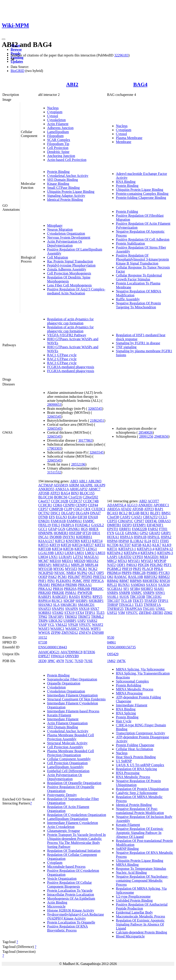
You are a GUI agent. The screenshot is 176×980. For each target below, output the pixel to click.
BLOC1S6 (46, 497)
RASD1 (75, 597)
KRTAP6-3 (165, 553)
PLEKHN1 (64, 581)
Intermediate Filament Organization (72, 695)
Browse (16, 49)
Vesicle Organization (62, 879)
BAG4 (140, 84)
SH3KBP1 (96, 601)
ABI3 (74, 481)
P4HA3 (132, 565)
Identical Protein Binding (65, 200)
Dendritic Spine (58, 152)
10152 (43, 637)
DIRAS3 (165, 521)
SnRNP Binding (127, 849)
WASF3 (44, 629)
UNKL (161, 609)
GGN (62, 529)
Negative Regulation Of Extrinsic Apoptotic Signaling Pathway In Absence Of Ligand (140, 833)
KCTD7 (125, 545)
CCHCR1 (45, 505)
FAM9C (89, 521)
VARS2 (92, 621)
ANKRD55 (46, 489)
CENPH (69, 505)
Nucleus (53, 108)
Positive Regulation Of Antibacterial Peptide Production (142, 906)
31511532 (54, 472)
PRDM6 (71, 585)
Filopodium (55, 136)
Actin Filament (58, 124)
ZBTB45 (145, 613)
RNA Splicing (126, 713)
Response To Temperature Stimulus (141, 869)
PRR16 (58, 589)
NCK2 (93, 569)
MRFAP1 (45, 565)
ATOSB (44, 493)
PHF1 (42, 581)
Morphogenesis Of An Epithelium (71, 898)
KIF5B (136, 545)
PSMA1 (71, 593)
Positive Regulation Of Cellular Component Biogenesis (69, 884)
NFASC (60, 573)
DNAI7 (96, 513)
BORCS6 (61, 497)
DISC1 (55, 513)
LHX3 (59, 553)
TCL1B (126, 601)
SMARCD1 (86, 605)
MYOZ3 (71, 569)
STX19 (69, 613)
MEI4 (164, 557)
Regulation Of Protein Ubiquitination (142, 789)
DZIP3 (127, 525)
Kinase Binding (58, 184)
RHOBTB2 (151, 581)
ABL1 (83, 481)
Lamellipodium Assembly (65, 767)
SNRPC (137, 593)
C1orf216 (75, 497)
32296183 (121, 55)
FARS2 (153, 529)
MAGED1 (151, 557)
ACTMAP (46, 485)
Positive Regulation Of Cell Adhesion (143, 239)
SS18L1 (113, 597)
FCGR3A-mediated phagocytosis (71, 367)
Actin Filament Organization (67, 723)
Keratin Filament (59, 715)
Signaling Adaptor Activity (66, 196)
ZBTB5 (158, 613)
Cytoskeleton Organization (66, 233)
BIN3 (75, 493)
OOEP (43, 577)
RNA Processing (128, 773)
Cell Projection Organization (67, 763)
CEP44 (93, 505)
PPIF (87, 581)
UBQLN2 (56, 621)
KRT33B (45, 549)
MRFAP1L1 (61, 565)
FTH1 (163, 529)
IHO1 (96, 533)
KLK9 (167, 545)
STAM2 (58, 613)
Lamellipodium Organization (68, 819)
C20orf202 (90, 497)
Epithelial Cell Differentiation (68, 771)
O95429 (113, 654)
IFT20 (87, 533)
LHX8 (69, 553)
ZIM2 (168, 613)
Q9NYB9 (72, 656)
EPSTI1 (113, 529)
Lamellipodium (58, 132)
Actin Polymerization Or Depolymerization (65, 243)
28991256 (146, 436)
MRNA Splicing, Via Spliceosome (140, 669)
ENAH (93, 517)
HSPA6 (112, 541)
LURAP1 (65, 557)
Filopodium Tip (58, 144)
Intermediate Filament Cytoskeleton (73, 823)
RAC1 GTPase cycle (62, 355)
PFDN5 (87, 577)
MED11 (68, 561)
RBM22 (164, 577)
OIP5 (100, 573)
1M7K (121, 661)
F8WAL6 (58, 656)
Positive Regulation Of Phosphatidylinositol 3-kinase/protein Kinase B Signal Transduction (142, 259)
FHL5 (56, 525)
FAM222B (139, 529)
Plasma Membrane (129, 138)
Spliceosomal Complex (132, 681)
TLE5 (100, 613)
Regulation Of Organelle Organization (74, 783)
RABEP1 (45, 597)
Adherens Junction (60, 128)
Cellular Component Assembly (69, 759)
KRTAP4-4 (132, 553)
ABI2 (72, 84)
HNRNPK (46, 533)
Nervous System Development (69, 237)
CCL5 (163, 517)
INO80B (56, 537)
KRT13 (86, 541)
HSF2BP (75, 533)
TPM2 (43, 617)
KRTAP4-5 (148, 553)
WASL (85, 629)
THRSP (112, 605)
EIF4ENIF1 (155, 525)
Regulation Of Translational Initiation (74, 851)
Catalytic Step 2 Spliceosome (137, 793)
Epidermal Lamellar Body (134, 912)
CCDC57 (76, 501)
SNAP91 (58, 609)
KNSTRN (73, 541)
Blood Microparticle (130, 936)
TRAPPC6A (133, 609)
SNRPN (149, 593)
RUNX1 (124, 585)
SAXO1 (152, 585)
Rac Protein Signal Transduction (70, 261)
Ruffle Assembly (128, 299)
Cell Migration (58, 257)
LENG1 (91, 549)
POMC (77, 581)
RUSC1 (57, 601)
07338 (43, 642)
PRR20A (70, 589)
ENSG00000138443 (53, 647)
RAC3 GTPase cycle (62, 363)
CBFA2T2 (150, 517)
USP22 (112, 613)
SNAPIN (72, 609)
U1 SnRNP (124, 761)
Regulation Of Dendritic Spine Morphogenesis (69, 279)
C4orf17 (44, 501)
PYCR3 (164, 573)
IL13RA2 (137, 541)
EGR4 (72, 517)
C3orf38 (113, 517)
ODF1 (121, 565)
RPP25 (97, 597)
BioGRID (17, 71)
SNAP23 (45, 609)
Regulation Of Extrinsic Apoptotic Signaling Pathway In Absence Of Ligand (140, 924)
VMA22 (61, 625)
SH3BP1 (82, 601)
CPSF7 (139, 521)
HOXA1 (113, 537)
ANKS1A (62, 489)
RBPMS (136, 581)
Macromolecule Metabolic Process (140, 916)
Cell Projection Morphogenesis (69, 273)
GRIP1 (166, 533)
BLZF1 (155, 513)
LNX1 (53, 557)
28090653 (54, 405)
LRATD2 (125, 557)
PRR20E (58, 593)
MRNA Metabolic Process (135, 689)
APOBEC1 (161, 505)
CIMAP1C (126, 521)
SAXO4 (164, 585)
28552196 (78, 464)
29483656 (161, 436)
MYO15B (45, 569)
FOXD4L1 (83, 525)
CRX (87, 509)
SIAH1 (159, 589)
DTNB (43, 517)
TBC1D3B (137, 597)
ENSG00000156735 (121, 647)
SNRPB (125, 593)
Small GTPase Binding (63, 188)
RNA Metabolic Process (133, 777)
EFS (52, 517)
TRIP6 (43, 621)
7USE (88, 661)
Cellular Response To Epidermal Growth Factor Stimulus (139, 277)
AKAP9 (99, 485)
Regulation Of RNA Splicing (136, 769)
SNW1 (160, 593)
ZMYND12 (70, 633)
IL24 (148, 541)
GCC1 (43, 529)
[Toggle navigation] (4, 39)
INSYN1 (69, 537)
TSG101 (149, 609)
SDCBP (69, 601)
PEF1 (168, 565)
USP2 (81, 621)
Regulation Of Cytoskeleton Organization (77, 815)
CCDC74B (91, 501)
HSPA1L (154, 537)
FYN (111, 533)
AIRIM (74, 485)
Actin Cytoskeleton (61, 827)
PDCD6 (143, 565)
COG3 (78, 509)
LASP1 (112, 557)
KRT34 (57, 549)
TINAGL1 (126, 605)
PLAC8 (148, 569)
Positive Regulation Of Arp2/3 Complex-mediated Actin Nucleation (76, 291)
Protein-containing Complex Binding (142, 194)
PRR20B (84, 589)
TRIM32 (71, 617)
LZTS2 (78, 557)
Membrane (123, 142)
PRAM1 (44, 585)
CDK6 (57, 505)
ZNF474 (85, 633)
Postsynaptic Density (62, 795)
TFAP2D (151, 601)
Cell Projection (58, 148)
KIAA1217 (46, 541)
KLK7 (157, 545)
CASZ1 (137, 517)
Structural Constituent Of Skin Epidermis (76, 699)
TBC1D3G (154, 597)
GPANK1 (73, 529)
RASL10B (136, 577)
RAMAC (121, 577)
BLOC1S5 (87, 493)
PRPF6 (127, 573)
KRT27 (89, 545)
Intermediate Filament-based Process (73, 711)
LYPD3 (138, 557)
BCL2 (123, 513)
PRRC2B (139, 573)
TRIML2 (98, 617)
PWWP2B (85, 593)
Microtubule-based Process (66, 867)
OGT (92, 573)
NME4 (71, 573)
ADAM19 (61, 485)
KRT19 (55, 545)
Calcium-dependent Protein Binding (141, 932)
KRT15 (43, 545)
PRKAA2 (45, 589)
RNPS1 (86, 597)
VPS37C (85, 625)
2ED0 (42, 661)
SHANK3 (45, 605)
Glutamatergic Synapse (64, 831)
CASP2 (125, 517)
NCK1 (83, 569)
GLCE (120, 533)
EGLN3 (61, 517)
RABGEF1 (60, 597)
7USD (79, 661)
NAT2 (111, 565)
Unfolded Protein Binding (134, 900)
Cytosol (53, 116)
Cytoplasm (55, 112)
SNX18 (84, 609)
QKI (110, 577)
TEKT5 (138, 601)
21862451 (97, 420)
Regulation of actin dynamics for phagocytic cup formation (70, 321)
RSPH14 (44, 601)
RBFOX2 (151, 577)
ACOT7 (153, 501)
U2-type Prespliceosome (133, 896)
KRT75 (80, 549)
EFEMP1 (139, 525)
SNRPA (112, 593)
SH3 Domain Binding (63, 180)
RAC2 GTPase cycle (62, 359)
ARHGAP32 (78, 489)
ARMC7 (94, 489)
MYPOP (160, 561)
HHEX (94, 529)
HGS (84, 529)
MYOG (59, 569)
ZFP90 (56, 633)
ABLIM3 (95, 481)
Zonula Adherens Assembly (67, 269)
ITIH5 (165, 541)
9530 (111, 637)
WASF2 (98, 625)
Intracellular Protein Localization (71, 894)
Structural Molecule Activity (67, 743)
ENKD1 (44, 521)
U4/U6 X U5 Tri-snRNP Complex (140, 765)
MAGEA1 (91, 557)
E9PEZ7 (44, 656)
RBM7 (124, 581)
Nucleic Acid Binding (131, 873)
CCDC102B (59, 501)
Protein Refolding (128, 685)
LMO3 (100, 553)
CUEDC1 (98, 509)
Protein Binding (58, 172)
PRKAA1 (85, 585)
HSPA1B (140, 537)
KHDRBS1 (84, 537)
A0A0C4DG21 (49, 652)
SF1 (126, 589)
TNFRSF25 (115, 609)
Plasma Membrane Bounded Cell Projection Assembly (71, 737)
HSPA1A (126, 537)
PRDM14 (58, 585)
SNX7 (95, 609)
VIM (121, 613)
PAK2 (53, 577)
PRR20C (97, 589)
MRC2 (112, 561)
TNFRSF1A (152, 605)
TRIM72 (84, 617)
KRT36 (68, 549)
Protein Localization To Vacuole (70, 890)
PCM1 (62, 577)
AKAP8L (86, 485)
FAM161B (58, 521)
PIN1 (51, 581)
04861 (111, 642)
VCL (51, 625)
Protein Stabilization (130, 243)
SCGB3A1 (115, 589)
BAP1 (159, 509)
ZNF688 (98, 633)
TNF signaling (126, 347)
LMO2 (90, 553)
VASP (42, 625)
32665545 (95, 409)
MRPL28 (78, 565)
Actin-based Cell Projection (67, 160)
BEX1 (145, 513)
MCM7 (43, 561)
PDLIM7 (74, 577)
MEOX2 (92, 561)
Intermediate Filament (63, 719)
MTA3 (122, 561)
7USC (69, 661)
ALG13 (132, 505)
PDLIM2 (156, 565)
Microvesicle (56, 906)
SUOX (124, 597)
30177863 (85, 440)
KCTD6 (113, 545)
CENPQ (81, 505)
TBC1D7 (114, 601)
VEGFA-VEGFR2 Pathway (67, 335)
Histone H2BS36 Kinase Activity (71, 910)
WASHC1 (57, 629)
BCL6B (134, 513)
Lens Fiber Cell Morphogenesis (69, 285)
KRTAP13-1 (127, 549)
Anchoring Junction (61, 156)
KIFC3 (60, 541)
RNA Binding (126, 182)
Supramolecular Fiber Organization (72, 679)
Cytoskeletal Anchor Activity (68, 176)
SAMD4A (138, 585)
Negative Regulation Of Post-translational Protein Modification (140, 811)
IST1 (156, 541)
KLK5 (147, 545)
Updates (17, 61)
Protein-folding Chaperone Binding (141, 198)
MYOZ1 (134, 561)
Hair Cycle (124, 721)
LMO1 (79, 553)
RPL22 (112, 585)
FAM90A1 (74, 521)
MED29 (80, 561)
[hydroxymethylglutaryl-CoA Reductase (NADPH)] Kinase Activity (76, 916)
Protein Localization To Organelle (71, 922)
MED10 (55, 561)
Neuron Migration (60, 229)
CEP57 (43, 509)
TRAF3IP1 (56, 617)
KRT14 (97, 541)
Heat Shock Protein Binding (136, 757)
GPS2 (144, 533)
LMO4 (43, 557)
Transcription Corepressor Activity (141, 733)
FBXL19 (45, 525)
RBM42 (113, 581)
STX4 (80, 613)
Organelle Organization (64, 683)
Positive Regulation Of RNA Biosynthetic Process (67, 928)
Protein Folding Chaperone (135, 745)
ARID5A (113, 509)
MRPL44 (92, 565)
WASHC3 (72, 629)
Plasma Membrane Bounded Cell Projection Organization (71, 753)
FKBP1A (68, 525)
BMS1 (166, 513)
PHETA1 (99, 577)
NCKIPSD (46, 573)
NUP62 (82, 573)
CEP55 (112, 521)
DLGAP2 (68, 513)
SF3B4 (135, 589)
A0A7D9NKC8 (71, 652)
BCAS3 (113, 513)
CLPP (68, 509)
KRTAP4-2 (115, 553)
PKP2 (137, 569)
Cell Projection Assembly (65, 747)
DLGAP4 (82, 513)
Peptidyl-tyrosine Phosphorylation (71, 265)
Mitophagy (55, 225)
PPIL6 (158, 569)
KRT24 (77, 545)
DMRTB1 (114, 525)
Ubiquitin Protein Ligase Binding (71, 192)
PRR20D (45, 593)
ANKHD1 (145, 505)
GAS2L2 (98, 525)
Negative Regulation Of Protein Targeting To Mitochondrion (138, 305)
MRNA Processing (129, 693)
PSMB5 (152, 573)
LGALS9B (46, 553)
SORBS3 (45, 613)
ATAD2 (126, 509)
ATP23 (55, 493)
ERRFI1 (125, 529)
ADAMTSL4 (116, 505)
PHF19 (127, 569)
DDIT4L (151, 521)
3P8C (51, 661)
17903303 (54, 448)
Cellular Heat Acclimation (134, 749)
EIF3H (82, 517)
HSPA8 (124, 541)
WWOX (44, 633)
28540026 (146, 432)
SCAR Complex (59, 140)
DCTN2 (44, 513)
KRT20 (66, 545)
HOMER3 (61, 533)
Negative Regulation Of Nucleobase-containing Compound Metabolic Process (142, 880)
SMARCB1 (69, 605)
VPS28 (73, 625)
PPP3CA (98, 581)
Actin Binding (57, 902)
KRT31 (100, 545)
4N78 (60, 661)
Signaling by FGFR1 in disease (138, 343)
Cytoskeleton (56, 120)
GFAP (53, 529)
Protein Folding (127, 212)
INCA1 (43, 537)
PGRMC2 (114, 569)
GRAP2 (154, 533)
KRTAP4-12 (164, 549)
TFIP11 (90, 613)
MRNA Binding (127, 865)
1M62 (111, 661)
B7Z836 (89, 652)
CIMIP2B (56, 509)
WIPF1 (96, 629)
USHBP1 (70, 621)
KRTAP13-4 (146, 549)
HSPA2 (166, 537)
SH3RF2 (147, 589)
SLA (56, 605)
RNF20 (165, 581)
